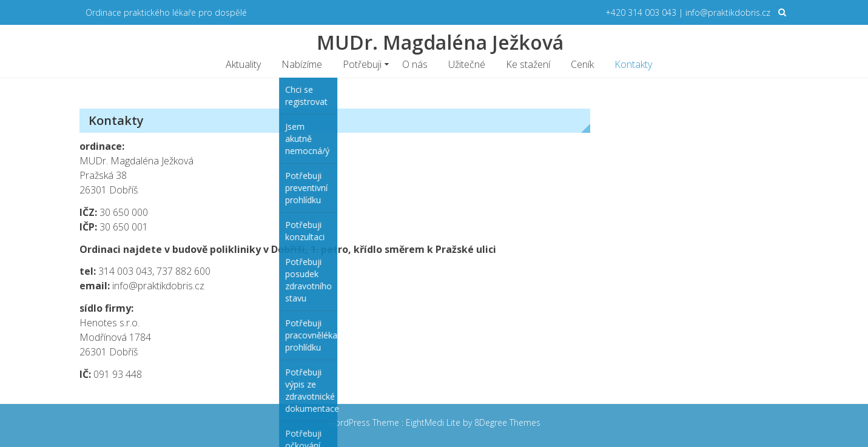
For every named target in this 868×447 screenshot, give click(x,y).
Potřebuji (362, 64)
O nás (415, 64)
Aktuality (243, 64)
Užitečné (467, 64)
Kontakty (633, 64)
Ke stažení (528, 64)
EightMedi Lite (434, 422)
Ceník (582, 64)
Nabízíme (302, 64)
